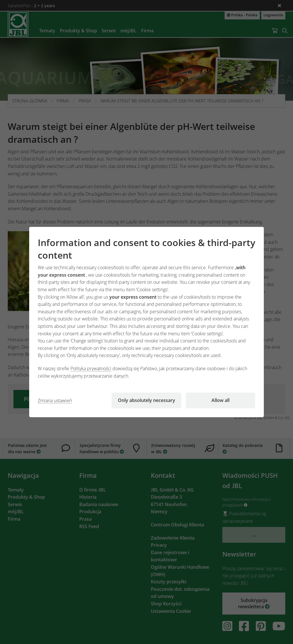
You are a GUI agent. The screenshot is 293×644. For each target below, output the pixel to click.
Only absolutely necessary (146, 400)
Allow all (220, 400)
